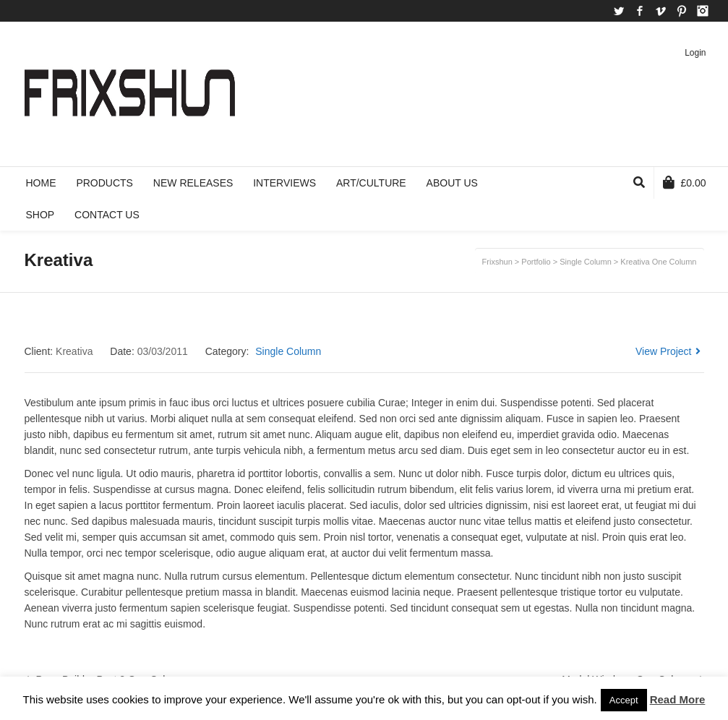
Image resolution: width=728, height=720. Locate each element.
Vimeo (661, 11)
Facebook (640, 11)
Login (695, 53)
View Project (668, 351)
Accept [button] (624, 700)
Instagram (703, 11)
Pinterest (682, 11)
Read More (678, 699)
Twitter (619, 11)
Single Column (288, 351)
